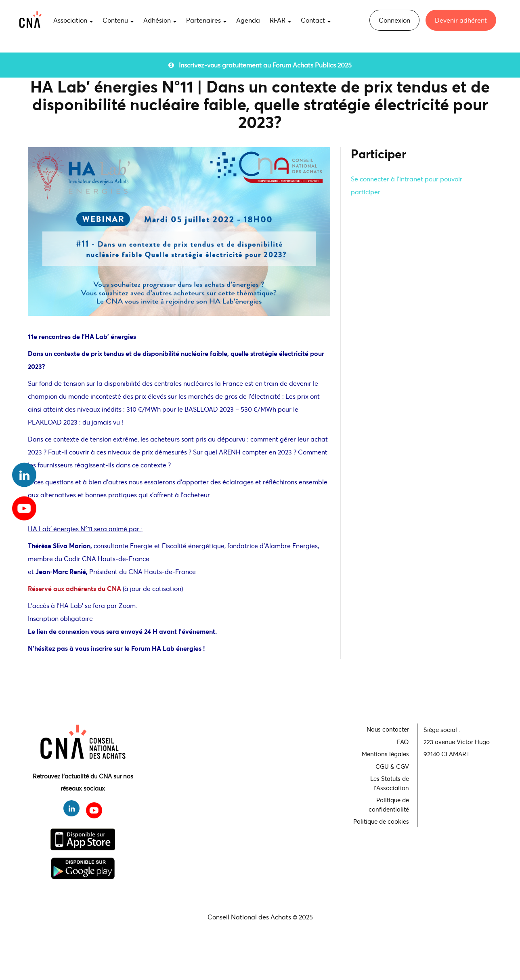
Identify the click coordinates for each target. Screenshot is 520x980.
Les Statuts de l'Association (390, 783)
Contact (316, 20)
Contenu (118, 20)
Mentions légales (385, 754)
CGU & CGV (392, 766)
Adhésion (160, 20)
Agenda (248, 20)
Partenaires (206, 20)
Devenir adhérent (461, 20)
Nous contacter (388, 729)
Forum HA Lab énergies (167, 648)
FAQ (403, 742)
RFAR (280, 20)
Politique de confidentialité (389, 804)
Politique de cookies (381, 821)
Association (73, 20)
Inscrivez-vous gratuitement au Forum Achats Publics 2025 (260, 65)
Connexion (394, 20)
